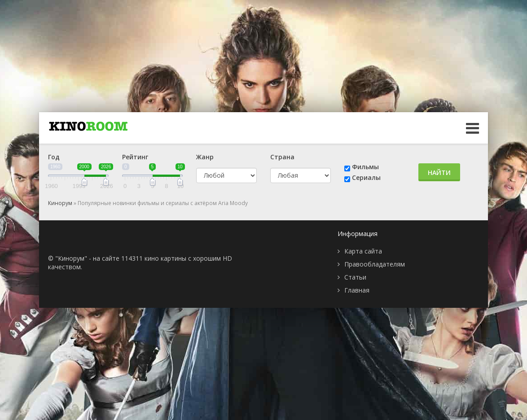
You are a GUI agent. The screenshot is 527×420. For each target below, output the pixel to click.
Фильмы (365, 167)
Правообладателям (375, 264)
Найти (439, 173)
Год (54, 157)
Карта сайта (363, 251)
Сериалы (366, 177)
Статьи (355, 277)
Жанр (205, 157)
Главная (357, 290)
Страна (282, 157)
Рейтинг (135, 157)
